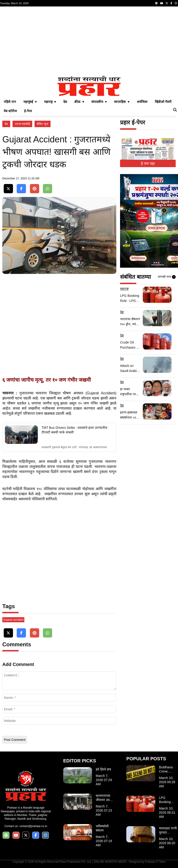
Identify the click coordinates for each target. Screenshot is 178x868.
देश (65, 102)
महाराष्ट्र (124, 289)
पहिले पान (10, 102)
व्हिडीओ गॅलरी (163, 102)
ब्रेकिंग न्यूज (42, 124)
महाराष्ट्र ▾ (50, 102)
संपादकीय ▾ (99, 102)
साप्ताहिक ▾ (122, 102)
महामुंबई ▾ (30, 102)
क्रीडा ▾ (79, 102)
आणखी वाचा (167, 277)
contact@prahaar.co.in (33, 826)
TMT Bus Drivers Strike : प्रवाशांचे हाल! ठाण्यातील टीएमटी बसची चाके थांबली (74, 430)
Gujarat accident (13, 620)
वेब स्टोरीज (10, 111)
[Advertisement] (89, 41)
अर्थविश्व (142, 102)
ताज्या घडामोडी (22, 124)
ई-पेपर (28, 111)
